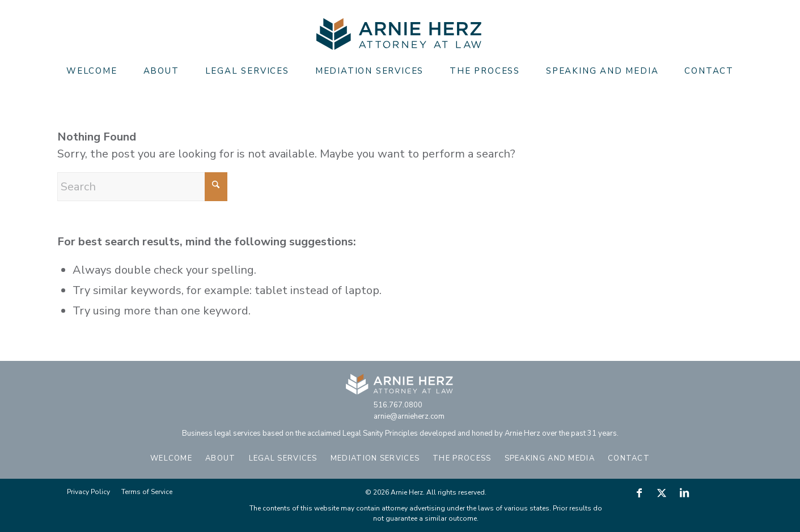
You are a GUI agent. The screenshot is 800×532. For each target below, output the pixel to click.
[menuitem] (92, 71)
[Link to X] (662, 493)
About (221, 458)
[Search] (142, 187)
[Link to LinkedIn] (684, 493)
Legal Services (283, 458)
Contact (629, 458)
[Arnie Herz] (400, 34)
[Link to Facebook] (639, 493)
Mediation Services (375, 458)
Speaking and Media (550, 458)
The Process (462, 458)
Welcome (171, 458)
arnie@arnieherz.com (409, 416)
